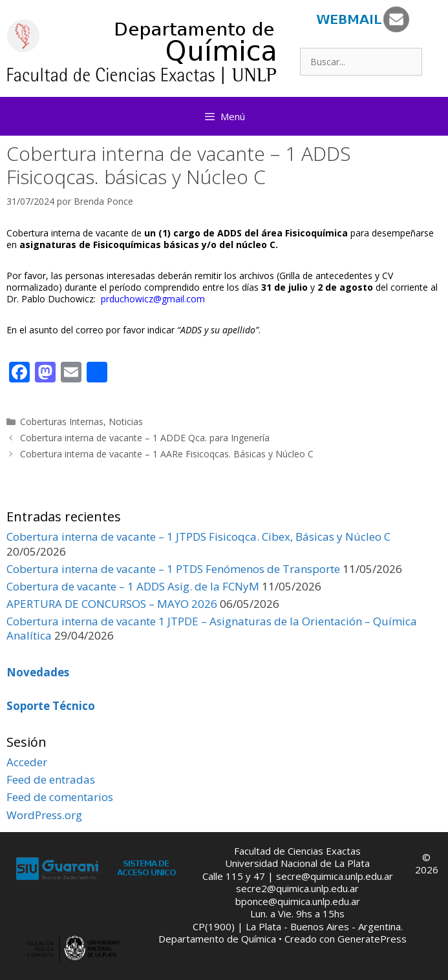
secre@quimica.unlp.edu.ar (335, 876)
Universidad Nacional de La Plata (297, 863)
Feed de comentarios (60, 797)
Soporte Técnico (51, 706)
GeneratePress (372, 939)
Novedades (38, 672)
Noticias (126, 422)
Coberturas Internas (62, 422)
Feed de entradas (51, 779)
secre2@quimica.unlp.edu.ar (297, 888)
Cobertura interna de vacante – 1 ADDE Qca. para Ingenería (145, 438)
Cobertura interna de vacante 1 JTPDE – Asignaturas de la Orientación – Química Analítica (212, 628)
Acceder (27, 762)
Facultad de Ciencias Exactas (297, 851)
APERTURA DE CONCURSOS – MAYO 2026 (112, 604)
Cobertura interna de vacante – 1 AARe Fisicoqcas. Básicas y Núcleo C (167, 454)
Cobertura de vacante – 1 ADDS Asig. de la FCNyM (133, 586)
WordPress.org (44, 815)
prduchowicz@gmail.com (153, 299)
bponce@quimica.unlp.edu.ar (298, 901)
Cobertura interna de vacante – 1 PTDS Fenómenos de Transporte (173, 569)
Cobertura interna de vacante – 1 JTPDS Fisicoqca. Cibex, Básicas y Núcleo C (198, 537)
